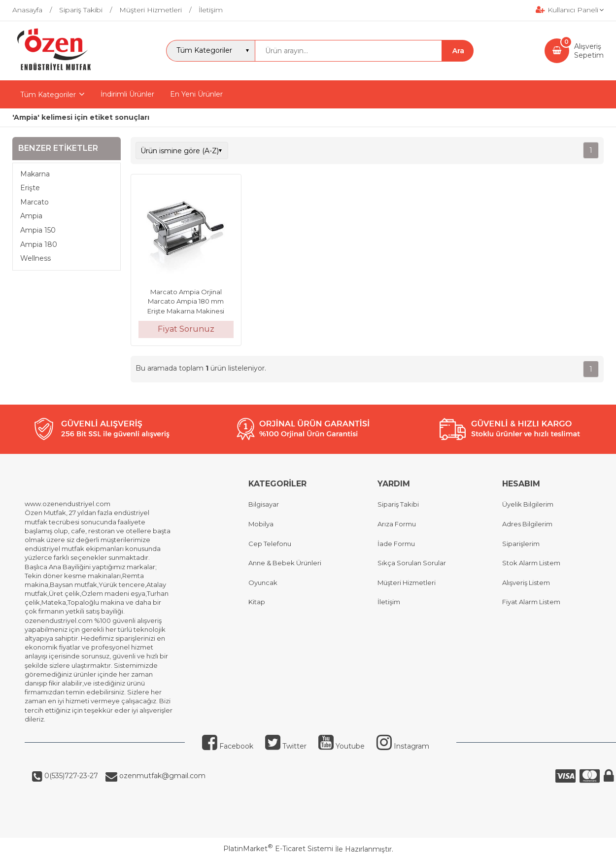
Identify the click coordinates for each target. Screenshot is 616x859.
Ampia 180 (39, 244)
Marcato (34, 202)
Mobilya (261, 524)
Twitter (286, 746)
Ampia (31, 216)
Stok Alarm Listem (531, 563)
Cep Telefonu (270, 544)
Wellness (35, 258)
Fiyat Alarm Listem (531, 602)
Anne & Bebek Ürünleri (285, 563)
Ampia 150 (38, 230)
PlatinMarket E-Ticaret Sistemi (278, 849)
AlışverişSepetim (589, 51)
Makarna (35, 174)
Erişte (30, 188)
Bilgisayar (264, 504)
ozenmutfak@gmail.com (161, 776)
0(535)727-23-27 (70, 776)
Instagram (403, 746)
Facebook (228, 746)
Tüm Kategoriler (48, 95)
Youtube (342, 746)
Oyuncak (263, 583)
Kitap (257, 602)
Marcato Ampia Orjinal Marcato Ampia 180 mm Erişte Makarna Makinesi (186, 301)
